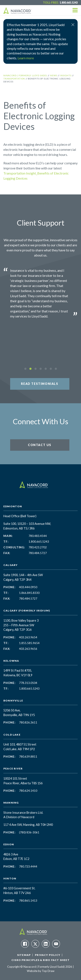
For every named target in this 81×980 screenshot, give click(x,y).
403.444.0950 (28, 587)
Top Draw (48, 971)
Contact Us (40, 445)
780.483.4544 (38, 536)
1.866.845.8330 (29, 593)
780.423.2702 (38, 547)
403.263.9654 (28, 637)
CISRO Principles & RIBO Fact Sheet (40, 960)
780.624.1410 (28, 791)
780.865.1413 (28, 901)
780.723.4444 (28, 866)
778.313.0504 (28, 683)
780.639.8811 (28, 757)
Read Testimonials (40, 384)
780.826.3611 (28, 722)
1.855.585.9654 (29, 643)
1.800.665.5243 (69, 3)
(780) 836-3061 (29, 832)
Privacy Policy (48, 955)
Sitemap (24, 955)
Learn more (26, 58)
